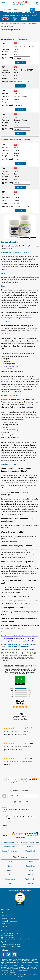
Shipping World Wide (9, 918)
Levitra (30, 862)
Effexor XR (10, 883)
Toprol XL (26, 650)
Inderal (19, 650)
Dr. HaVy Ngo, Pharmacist (28, 246)
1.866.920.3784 (27, 12)
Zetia (10, 875)
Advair (10, 870)
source (25, 295)
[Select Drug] (22, 58)
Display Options (14, 782)
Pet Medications (7, 924)
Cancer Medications (10, 851)
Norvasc (12, 650)
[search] (32, 10)
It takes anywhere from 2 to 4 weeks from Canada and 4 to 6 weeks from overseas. (21, 818)
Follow (4, 811)
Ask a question (23, 39)
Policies (4, 916)
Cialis (10, 862)
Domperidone (10, 879)
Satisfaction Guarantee (9, 921)
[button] (7, 821)
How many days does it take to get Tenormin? (16, 809)
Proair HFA (30, 866)
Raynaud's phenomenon (10, 366)
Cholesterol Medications (30, 842)
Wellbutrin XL (30, 879)
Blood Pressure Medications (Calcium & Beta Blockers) (22, 23)
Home (3, 23)
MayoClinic (5, 381)
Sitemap (4, 927)
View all (4, 826)
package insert (24, 315)
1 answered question (8, 39)
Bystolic (4, 269)
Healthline (14, 282)
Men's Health (30, 851)
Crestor (30, 870)
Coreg (32, 650)
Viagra (10, 866)
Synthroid (30, 883)
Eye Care (30, 847)
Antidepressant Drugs (10, 842)
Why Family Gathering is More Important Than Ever (18, 641)
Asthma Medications (10, 847)
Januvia (30, 875)
